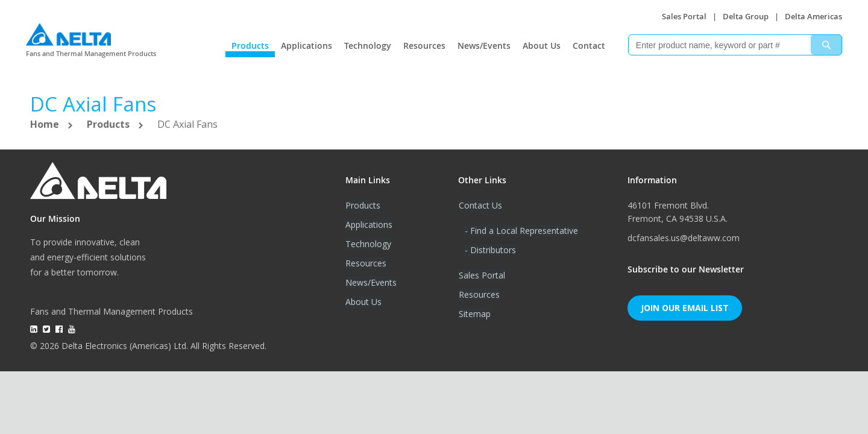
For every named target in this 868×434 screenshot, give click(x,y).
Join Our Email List (685, 308)
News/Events (484, 46)
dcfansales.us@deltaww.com (684, 238)
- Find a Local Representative (521, 231)
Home (46, 124)
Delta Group (746, 16)
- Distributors (490, 250)
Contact (589, 46)
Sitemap (474, 314)
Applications (307, 46)
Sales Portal (684, 16)
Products (250, 46)
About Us (542, 46)
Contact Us (480, 205)
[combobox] (735, 45)
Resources (424, 46)
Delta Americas (813, 16)
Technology (368, 46)
